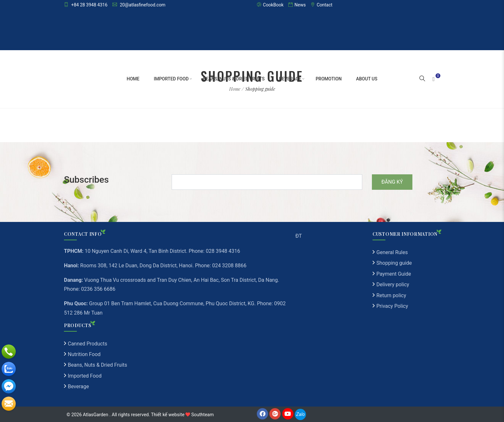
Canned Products (87, 344)
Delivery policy (393, 284)
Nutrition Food (84, 354)
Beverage (290, 79)
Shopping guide (394, 263)
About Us (367, 79)
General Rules (392, 252)
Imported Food (171, 79)
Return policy (391, 295)
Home (133, 79)
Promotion (329, 79)
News (297, 5)
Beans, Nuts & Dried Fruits (234, 79)
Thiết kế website (168, 415)
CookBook (270, 5)
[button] (422, 79)
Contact (321, 5)
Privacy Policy (392, 306)
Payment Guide (394, 274)
